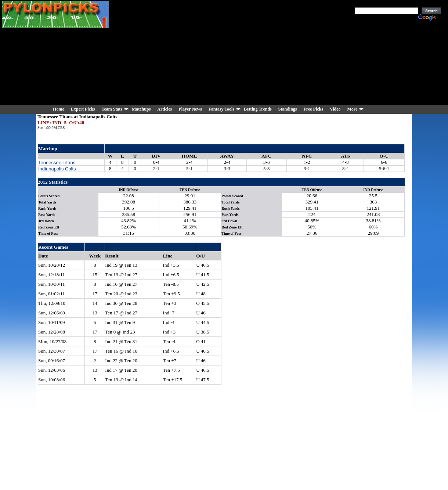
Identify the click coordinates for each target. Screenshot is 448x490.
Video (335, 109)
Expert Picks (83, 109)
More (352, 109)
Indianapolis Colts (57, 169)
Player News (190, 109)
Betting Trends (258, 109)
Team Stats (112, 109)
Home (59, 109)
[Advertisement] (245, 53)
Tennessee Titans (57, 163)
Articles (165, 109)
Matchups (141, 109)
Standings (288, 109)
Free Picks (313, 109)
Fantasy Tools (221, 109)
